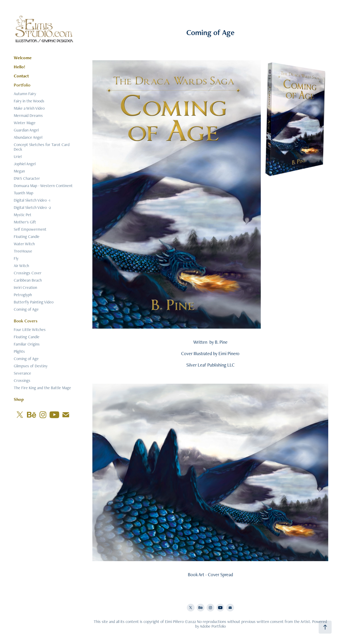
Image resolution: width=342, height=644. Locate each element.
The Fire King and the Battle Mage (42, 388)
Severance (22, 373)
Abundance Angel (28, 137)
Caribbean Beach (28, 280)
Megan (19, 171)
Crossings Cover (28, 273)
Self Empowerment (30, 229)
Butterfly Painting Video (34, 302)
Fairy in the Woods (29, 101)
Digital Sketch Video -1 (32, 200)
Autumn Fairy (25, 94)
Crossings (22, 380)
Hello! (19, 67)
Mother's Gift (25, 222)
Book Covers (26, 321)
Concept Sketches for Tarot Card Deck (42, 147)
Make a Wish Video (29, 108)
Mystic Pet (23, 215)
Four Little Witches (30, 330)
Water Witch (24, 244)
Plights (19, 351)
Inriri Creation (25, 287)
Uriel (18, 157)
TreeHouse (23, 251)
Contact (21, 76)
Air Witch (21, 266)
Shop (19, 399)
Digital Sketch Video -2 (32, 207)
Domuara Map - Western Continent (43, 186)
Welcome (23, 58)
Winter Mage (25, 123)
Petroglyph (23, 295)
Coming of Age (26, 309)
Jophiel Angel (25, 164)
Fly (16, 258)
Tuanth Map (23, 193)
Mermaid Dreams (28, 115)
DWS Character (27, 178)
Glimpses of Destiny (31, 366)
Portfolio (22, 85)
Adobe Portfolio (213, 626)
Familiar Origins (27, 344)
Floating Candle (27, 237)
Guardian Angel (26, 130)
